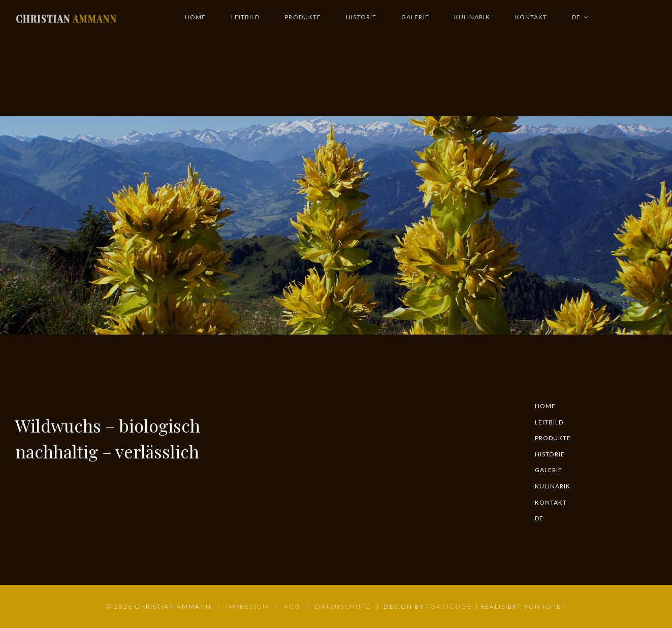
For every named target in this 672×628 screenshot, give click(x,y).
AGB (292, 606)
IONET (554, 606)
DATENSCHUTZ (343, 606)
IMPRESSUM (248, 606)
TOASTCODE (449, 606)
